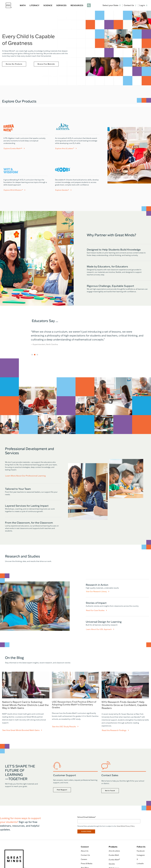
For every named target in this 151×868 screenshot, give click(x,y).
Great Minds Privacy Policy (126, 826)
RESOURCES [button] (77, 5)
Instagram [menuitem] (141, 855)
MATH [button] (23, 5)
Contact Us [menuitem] (85, 855)
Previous (29, 340)
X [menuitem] (137, 859)
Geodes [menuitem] (112, 864)
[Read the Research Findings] (125, 702)
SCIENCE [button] (48, 5)
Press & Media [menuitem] (87, 863)
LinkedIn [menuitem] (140, 863)
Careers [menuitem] (84, 859)
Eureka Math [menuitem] (114, 855)
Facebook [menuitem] (141, 851)
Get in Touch (110, 791)
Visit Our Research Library (98, 591)
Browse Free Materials (46, 64)
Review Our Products (14, 64)
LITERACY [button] (34, 5)
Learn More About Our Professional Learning (25, 476)
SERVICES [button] (61, 5)
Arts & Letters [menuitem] (114, 851)
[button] (112, 5)
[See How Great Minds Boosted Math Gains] (26, 702)
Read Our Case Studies (96, 610)
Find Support (62, 790)
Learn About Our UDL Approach (100, 629)
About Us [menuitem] (85, 851)
